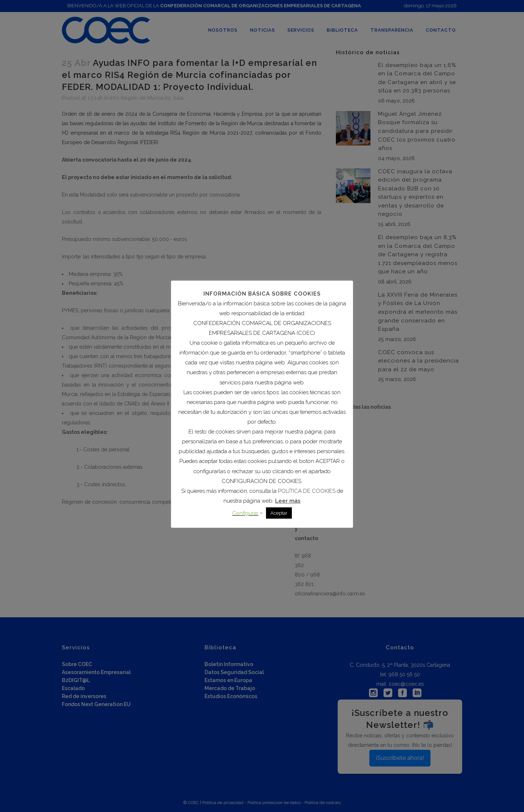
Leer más (288, 501)
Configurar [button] (245, 513)
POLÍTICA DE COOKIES (307, 491)
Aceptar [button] (279, 513)
